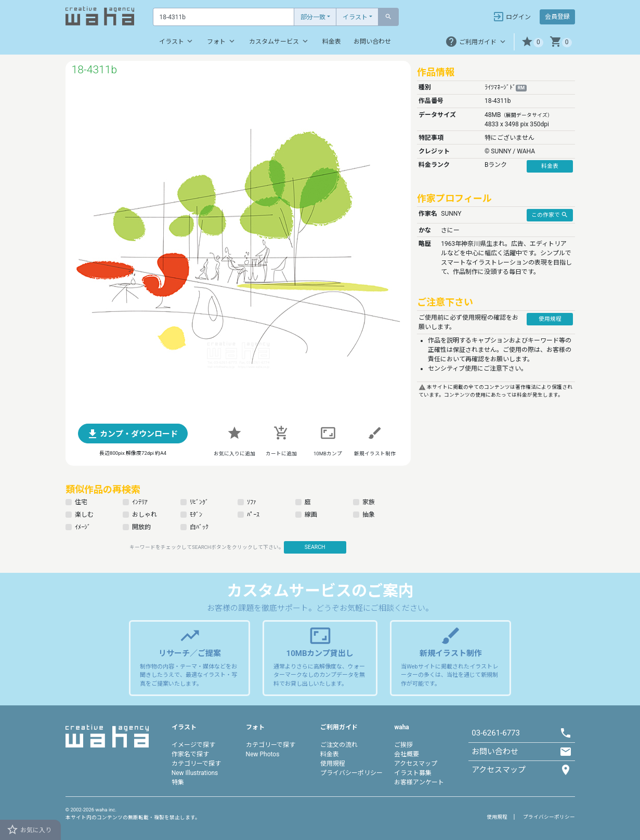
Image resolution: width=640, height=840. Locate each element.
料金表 (332, 42)
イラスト (355, 17)
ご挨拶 (403, 745)
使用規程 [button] (550, 319)
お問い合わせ (372, 42)
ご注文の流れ (339, 745)
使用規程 (333, 764)
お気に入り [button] (29, 830)
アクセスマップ (416, 764)
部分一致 (313, 17)
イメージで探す (193, 745)
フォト (222, 41)
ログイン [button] (512, 17)
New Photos (263, 754)
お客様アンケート (419, 782)
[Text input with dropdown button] (224, 17)
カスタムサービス (279, 41)
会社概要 (407, 754)
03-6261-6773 (496, 733)
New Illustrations (195, 773)
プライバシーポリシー (351, 773)
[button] (532, 42)
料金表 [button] (550, 166)
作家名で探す (190, 754)
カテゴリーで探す (196, 764)
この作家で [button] (550, 215)
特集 (178, 782)
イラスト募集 (413, 773)
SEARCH (315, 547)
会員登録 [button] (557, 17)
